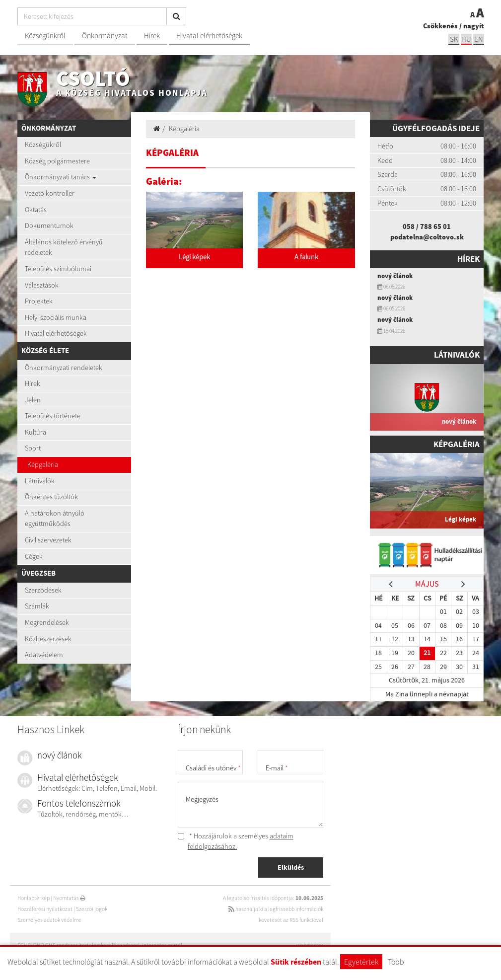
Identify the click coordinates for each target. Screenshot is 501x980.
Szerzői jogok (92, 909)
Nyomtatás (69, 898)
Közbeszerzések (48, 639)
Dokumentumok (49, 226)
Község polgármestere (57, 161)
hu (466, 39)
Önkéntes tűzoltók (51, 497)
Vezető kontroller (50, 193)
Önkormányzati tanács (61, 177)
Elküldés (291, 867)
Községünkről (45, 36)
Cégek (34, 556)
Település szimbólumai (58, 269)
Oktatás (36, 210)
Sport (33, 448)
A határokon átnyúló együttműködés (55, 519)
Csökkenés (440, 26)
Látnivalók (40, 481)
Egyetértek (361, 962)
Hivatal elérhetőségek (209, 36)
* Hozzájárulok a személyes (236, 841)
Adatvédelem (44, 655)
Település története (53, 416)
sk (454, 39)
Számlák (37, 606)
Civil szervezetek (48, 540)
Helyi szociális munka (56, 317)
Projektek (39, 301)
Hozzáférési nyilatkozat (45, 909)
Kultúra (36, 432)
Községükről (43, 145)
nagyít (474, 26)
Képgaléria (43, 464)
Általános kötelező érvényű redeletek (64, 247)
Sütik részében (296, 962)
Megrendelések (47, 622)
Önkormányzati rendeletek (64, 368)
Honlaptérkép (34, 898)
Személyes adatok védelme (49, 920)
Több (396, 962)
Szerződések (43, 590)
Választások (42, 285)
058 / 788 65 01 (427, 226)
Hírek (152, 36)
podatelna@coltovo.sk (427, 237)
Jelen (33, 400)
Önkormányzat (105, 36)
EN (479, 39)
